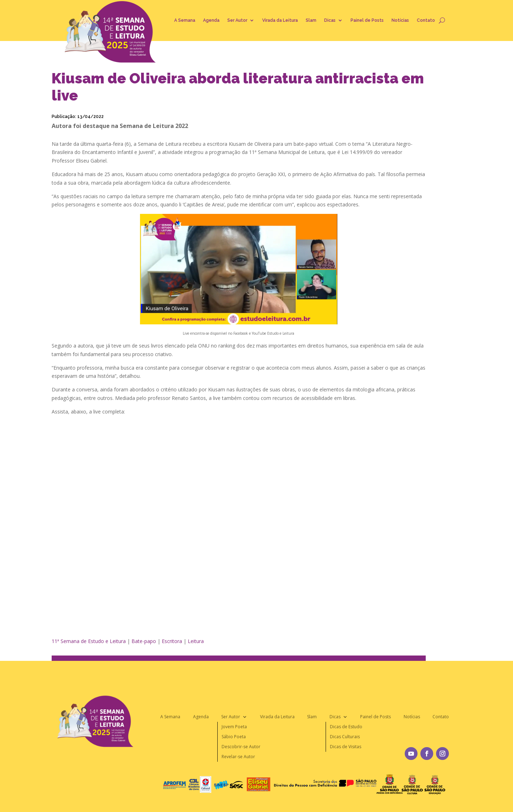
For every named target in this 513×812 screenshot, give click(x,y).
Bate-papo (144, 641)
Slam (311, 20)
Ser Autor (237, 20)
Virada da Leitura (280, 20)
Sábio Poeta (234, 737)
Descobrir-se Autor (241, 747)
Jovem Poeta (234, 727)
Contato (426, 20)
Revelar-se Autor (238, 757)
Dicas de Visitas (346, 747)
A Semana (185, 20)
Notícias (400, 20)
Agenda (211, 20)
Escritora (172, 641)
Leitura (196, 641)
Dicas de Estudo (346, 727)
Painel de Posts (367, 20)
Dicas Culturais (345, 737)
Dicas (330, 20)
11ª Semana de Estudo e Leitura (89, 641)
